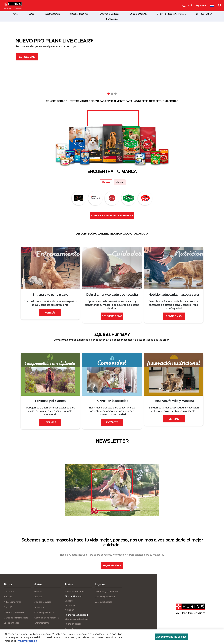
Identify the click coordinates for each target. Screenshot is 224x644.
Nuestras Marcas (52, 14)
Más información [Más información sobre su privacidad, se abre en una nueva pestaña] (27, 641)
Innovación (70, 605)
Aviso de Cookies (104, 602)
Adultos (8, 597)
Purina (69, 584)
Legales (100, 584)
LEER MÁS (50, 422)
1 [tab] (109, 94)
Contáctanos (112, 19)
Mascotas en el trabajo (76, 619)
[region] (112, 637)
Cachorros (9, 591)
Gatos (31, 14)
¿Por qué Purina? (204, 14)
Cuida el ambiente (138, 14)
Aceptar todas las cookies (171, 637)
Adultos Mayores (43, 602)
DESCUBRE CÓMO (112, 316)
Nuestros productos (79, 14)
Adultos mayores (12, 602)
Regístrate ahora (112, 565)
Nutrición (9, 607)
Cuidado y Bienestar (14, 612)
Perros (15, 14)
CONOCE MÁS (18, 57)
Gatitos (38, 591)
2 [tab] (112, 94)
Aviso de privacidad (105, 597)
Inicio (190, 5)
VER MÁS (50, 313)
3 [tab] (115, 94)
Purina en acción (73, 624)
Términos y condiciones (107, 591)
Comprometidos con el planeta (171, 14)
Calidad (69, 601)
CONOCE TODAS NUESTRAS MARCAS (112, 215)
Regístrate (201, 5)
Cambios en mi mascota (16, 618)
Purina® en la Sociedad (109, 14)
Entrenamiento (11, 623)
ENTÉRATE (112, 422)
